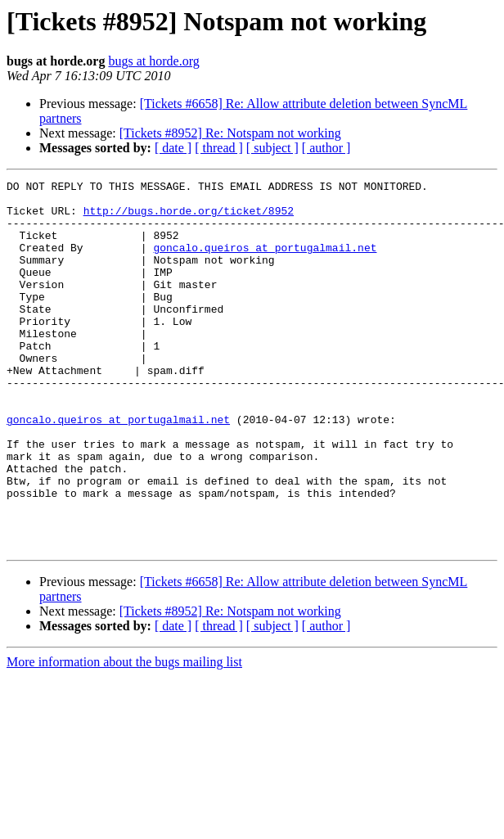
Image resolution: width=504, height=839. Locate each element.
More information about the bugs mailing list (124, 735)
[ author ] (326, 148)
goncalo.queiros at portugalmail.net (265, 262)
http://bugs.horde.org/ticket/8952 (189, 218)
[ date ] (173, 148)
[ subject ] (272, 148)
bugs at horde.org (153, 61)
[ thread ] (219, 148)
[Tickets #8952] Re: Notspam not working (230, 133)
